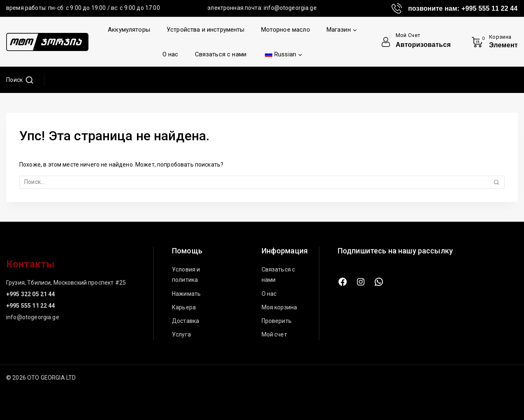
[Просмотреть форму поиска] (20, 80)
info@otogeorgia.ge (290, 8)
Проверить (277, 321)
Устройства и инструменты (206, 30)
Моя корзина (279, 307)
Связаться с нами (221, 54)
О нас (170, 54)
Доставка (185, 321)
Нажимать (186, 294)
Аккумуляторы (129, 30)
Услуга (181, 334)
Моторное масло (286, 30)
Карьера (184, 307)
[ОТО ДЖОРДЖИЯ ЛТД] (47, 42)
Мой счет (274, 334)
